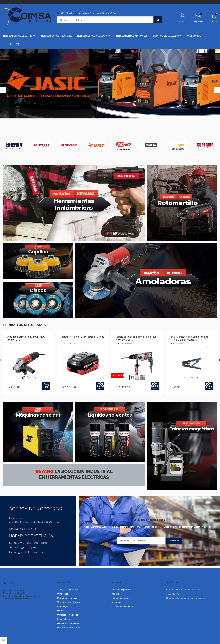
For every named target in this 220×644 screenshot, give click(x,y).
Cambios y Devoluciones (69, 623)
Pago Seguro (63, 606)
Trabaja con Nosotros (67, 590)
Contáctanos (173, 582)
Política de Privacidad (67, 598)
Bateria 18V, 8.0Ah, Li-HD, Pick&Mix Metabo (83, 337)
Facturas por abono (121, 598)
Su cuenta (117, 582)
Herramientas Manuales (132, 36)
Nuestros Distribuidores (68, 628)
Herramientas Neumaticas (94, 36)
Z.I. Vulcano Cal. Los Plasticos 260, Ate (35, 522)
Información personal (121, 590)
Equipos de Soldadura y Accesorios (20, 596)
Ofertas (14, 44)
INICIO (8, 583)
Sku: (9, 344)
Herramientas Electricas (20, 36)
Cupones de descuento (122, 606)
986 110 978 (67, 13)
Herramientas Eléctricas (15, 591)
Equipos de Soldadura (167, 36)
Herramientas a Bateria (56, 36)
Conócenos (63, 594)
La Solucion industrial (74, 472)
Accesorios (194, 36)
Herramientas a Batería (14, 593)
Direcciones (117, 602)
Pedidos (115, 594)
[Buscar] (105, 20)
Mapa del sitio (64, 619)
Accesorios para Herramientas (18, 599)
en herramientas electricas (74, 477)
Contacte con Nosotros (68, 615)
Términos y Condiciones (69, 602)
